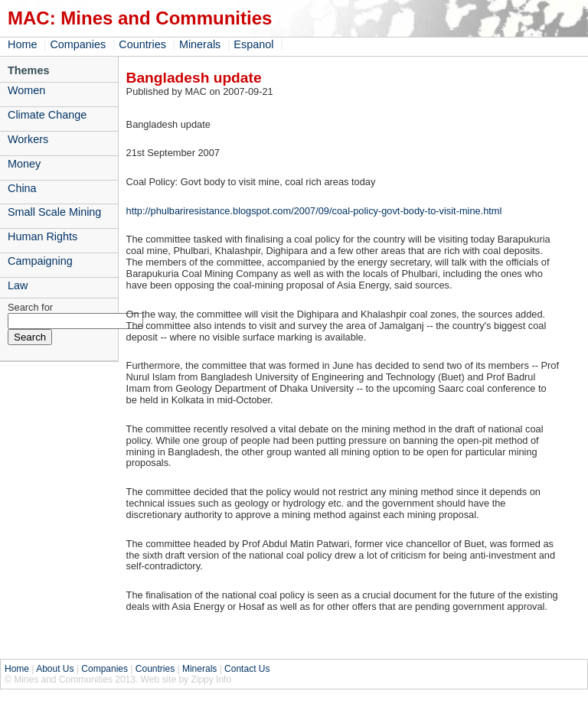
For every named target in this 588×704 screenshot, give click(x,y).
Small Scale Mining (54, 212)
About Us (55, 669)
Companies (78, 44)
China (22, 188)
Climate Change (47, 115)
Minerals (200, 44)
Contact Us (247, 669)
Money (24, 164)
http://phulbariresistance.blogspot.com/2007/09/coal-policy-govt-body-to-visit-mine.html (314, 211)
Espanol (253, 44)
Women (26, 90)
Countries (142, 44)
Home (22, 44)
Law (18, 285)
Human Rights (42, 236)
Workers (28, 139)
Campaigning (40, 261)
